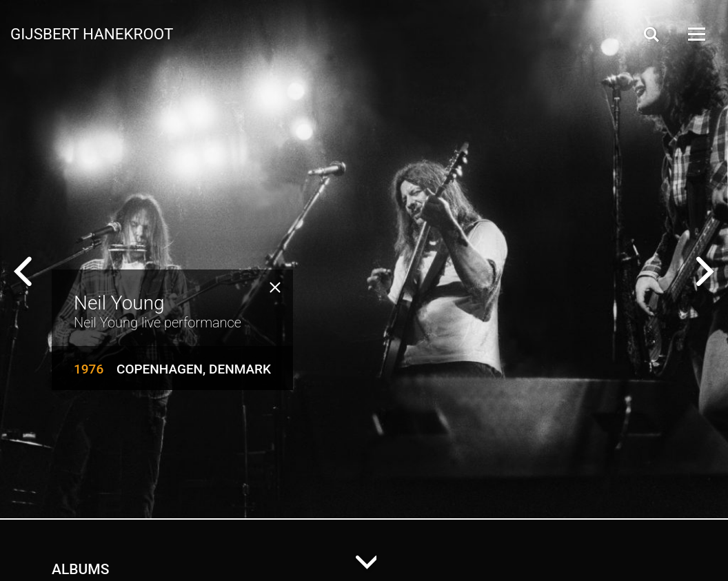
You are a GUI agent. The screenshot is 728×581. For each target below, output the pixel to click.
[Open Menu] (696, 34)
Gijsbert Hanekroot (92, 33)
